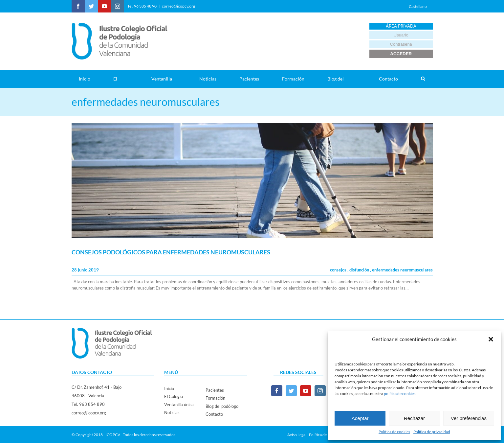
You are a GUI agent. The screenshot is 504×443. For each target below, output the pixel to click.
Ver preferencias (469, 418)
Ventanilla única (179, 405)
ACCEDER (401, 54)
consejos (339, 270)
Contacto (214, 414)
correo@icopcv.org (178, 6)
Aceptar (360, 418)
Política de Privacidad (327, 435)
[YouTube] (306, 391)
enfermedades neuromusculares (402, 270)
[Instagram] (320, 391)
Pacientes (215, 390)
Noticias (172, 412)
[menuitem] (89, 79)
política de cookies (400, 394)
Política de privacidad (432, 432)
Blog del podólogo (222, 406)
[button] (491, 339)
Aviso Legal (297, 435)
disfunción (360, 270)
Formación (215, 398)
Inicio (169, 388)
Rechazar (414, 418)
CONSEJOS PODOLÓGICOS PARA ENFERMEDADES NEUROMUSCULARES (171, 252)
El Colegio (174, 396)
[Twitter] (291, 391)
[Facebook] (277, 391)
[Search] (423, 79)
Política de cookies (394, 432)
